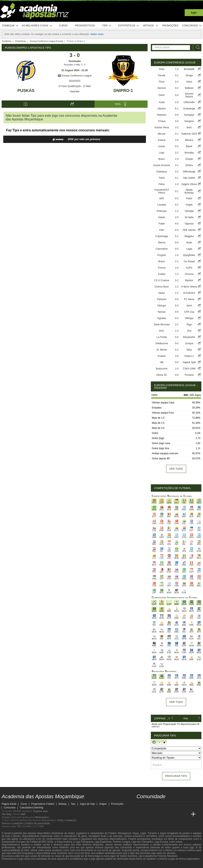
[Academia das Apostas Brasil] (155, 814)
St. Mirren (162, 350)
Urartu (162, 146)
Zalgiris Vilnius (189, 184)
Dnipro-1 (123, 90)
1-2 (177, 211)
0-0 (177, 95)
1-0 (177, 69)
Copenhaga (162, 236)
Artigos (151, 26)
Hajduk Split (189, 362)
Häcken (162, 109)
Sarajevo (189, 121)
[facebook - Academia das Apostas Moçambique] (148, 806)
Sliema (162, 243)
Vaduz (162, 293)
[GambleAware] (11, 865)
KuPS (189, 268)
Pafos (162, 184)
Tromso (162, 268)
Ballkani (189, 88)
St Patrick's (189, 293)
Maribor (189, 280)
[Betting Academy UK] (186, 814)
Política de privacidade (38, 823)
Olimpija (189, 211)
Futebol (112, 833)
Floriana (189, 375)
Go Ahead (189, 261)
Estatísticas (129, 26)
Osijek (189, 205)
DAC (162, 331)
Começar (10, 26)
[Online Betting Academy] (163, 814)
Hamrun (162, 88)
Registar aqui (40, 811)
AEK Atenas (189, 230)
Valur (189, 350)
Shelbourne (162, 343)
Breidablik (189, 69)
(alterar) (156, 726)
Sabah (162, 217)
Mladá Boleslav (189, 191)
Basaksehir (189, 337)
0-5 (177, 249)
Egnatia (162, 318)
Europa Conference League (75, 76)
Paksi (189, 198)
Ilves (189, 127)
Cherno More (162, 287)
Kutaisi (162, 274)
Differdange (189, 172)
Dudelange (189, 109)
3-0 (177, 121)
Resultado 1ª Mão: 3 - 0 (75, 65)
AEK (162, 198)
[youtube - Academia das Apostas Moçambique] (140, 806)
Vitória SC (162, 375)
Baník (189, 146)
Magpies (189, 236)
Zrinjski (189, 159)
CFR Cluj (189, 312)
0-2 (177, 88)
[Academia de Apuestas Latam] (178, 814)
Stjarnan (189, 224)
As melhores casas (37, 26)
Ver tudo (176, 469)
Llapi (162, 153)
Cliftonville (189, 102)
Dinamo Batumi (189, 95)
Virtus (189, 82)
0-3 (177, 306)
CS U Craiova (162, 280)
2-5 (177, 217)
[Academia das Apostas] (148, 814)
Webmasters (42, 817)
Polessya (162, 211)
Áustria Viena (162, 127)
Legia (189, 249)
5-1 (177, 236)
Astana (162, 140)
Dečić (162, 95)
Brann (162, 261)
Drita (162, 69)
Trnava (162, 121)
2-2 (177, 82)
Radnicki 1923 (189, 134)
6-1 (177, 109)
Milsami (189, 140)
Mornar (162, 134)
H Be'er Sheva (189, 287)
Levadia (162, 205)
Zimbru (189, 165)
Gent (189, 306)
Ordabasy (162, 172)
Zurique (189, 343)
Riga (189, 325)
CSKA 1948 (189, 369)
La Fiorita (162, 337)
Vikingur (189, 318)
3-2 (177, 127)
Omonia (189, 274)
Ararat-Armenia (162, 165)
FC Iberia (189, 299)
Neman (162, 312)
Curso (63, 26)
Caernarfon (162, 249)
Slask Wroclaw (162, 325)
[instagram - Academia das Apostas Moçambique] (155, 806)
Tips (107, 26)
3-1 (177, 75)
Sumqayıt (189, 115)
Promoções (170, 26)
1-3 (177, 159)
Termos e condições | (14, 823)
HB (162, 362)
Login (194, 13)
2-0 (177, 102)
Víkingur (162, 306)
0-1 (177, 178)
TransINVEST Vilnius (162, 191)
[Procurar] (197, 47)
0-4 (177, 230)
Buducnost (162, 369)
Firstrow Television (167, 856)
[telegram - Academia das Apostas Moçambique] (163, 806)
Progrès (162, 255)
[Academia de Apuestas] (170, 814)
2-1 (177, 134)
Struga (189, 75)
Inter (162, 230)
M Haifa (189, 217)
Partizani (162, 299)
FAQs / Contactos (67, 820)
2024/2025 (75, 81)
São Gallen (189, 178)
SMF (23, 814)
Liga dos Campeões (143, 842)
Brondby (189, 153)
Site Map (6, 814)
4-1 (177, 350)
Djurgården (189, 255)
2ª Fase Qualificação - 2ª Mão (75, 86)
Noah (189, 243)
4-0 (177, 224)
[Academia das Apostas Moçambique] (140, 814)
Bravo (162, 159)
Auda (162, 102)
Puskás (26, 90)
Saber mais (97, 34)
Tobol (162, 178)
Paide (162, 224)
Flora (162, 82)
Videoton (162, 115)
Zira (189, 331)
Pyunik (162, 75)
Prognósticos (85, 26)
